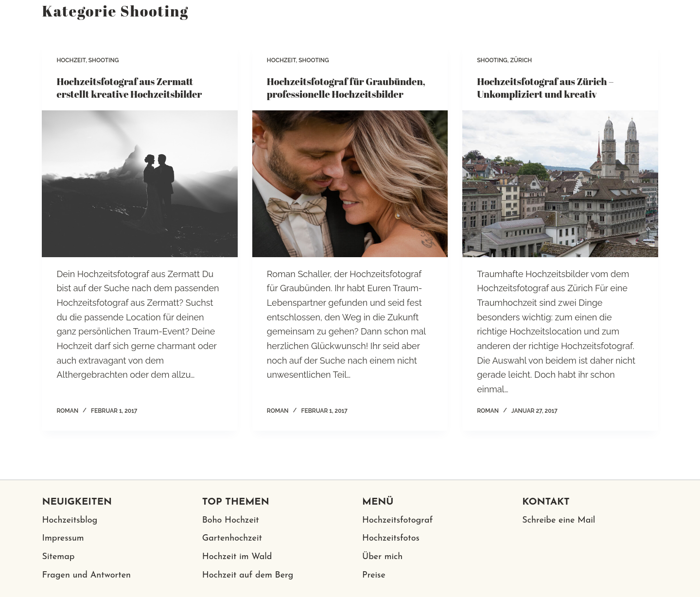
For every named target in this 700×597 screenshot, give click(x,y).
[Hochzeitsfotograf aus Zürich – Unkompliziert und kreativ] (560, 184)
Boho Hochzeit (231, 520)
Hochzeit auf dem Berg (248, 575)
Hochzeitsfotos (391, 538)
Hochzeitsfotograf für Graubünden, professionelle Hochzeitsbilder (346, 88)
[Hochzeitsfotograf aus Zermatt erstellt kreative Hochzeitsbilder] (140, 184)
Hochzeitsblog (70, 520)
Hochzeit (71, 60)
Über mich (382, 557)
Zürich (521, 60)
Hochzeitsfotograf (397, 520)
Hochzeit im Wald (237, 557)
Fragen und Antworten (86, 575)
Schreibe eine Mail (559, 520)
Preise (374, 575)
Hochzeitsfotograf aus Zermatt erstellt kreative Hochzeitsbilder (129, 88)
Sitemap (58, 557)
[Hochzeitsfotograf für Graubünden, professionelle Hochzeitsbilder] (350, 184)
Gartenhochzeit (232, 538)
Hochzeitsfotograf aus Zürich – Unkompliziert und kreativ (545, 88)
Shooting (104, 60)
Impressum (63, 538)
